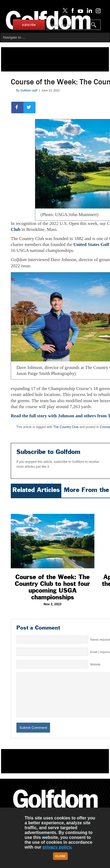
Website (95, 664)
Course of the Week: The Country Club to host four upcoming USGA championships (52, 587)
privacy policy (57, 847)
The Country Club (66, 427)
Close (61, 856)
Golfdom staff (29, 90)
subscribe (29, 25)
